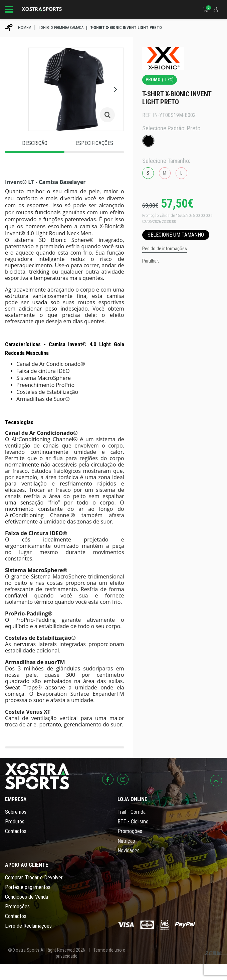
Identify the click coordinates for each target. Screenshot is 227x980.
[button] (116, 89)
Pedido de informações (165, 249)
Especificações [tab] (94, 143)
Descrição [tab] (35, 143)
